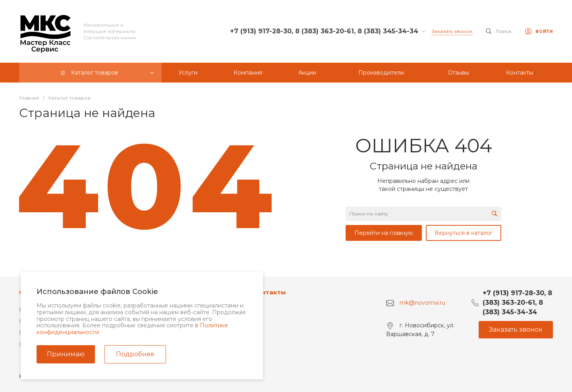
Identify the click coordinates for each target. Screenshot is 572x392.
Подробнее (135, 354)
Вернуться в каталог (464, 233)
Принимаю (66, 354)
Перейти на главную (384, 233)
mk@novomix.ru (422, 303)
